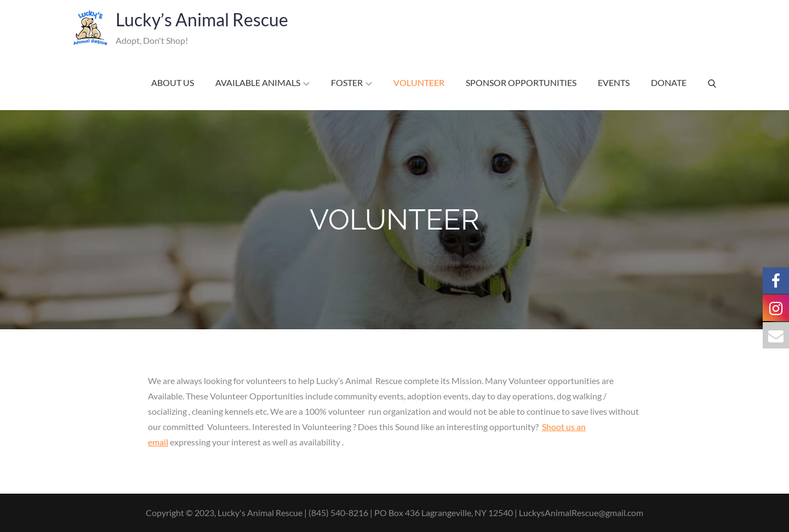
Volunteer (419, 82)
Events (614, 82)
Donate (669, 82)
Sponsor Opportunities (521, 82)
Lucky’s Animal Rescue (199, 19)
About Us (173, 82)
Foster (351, 82)
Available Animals (262, 82)
